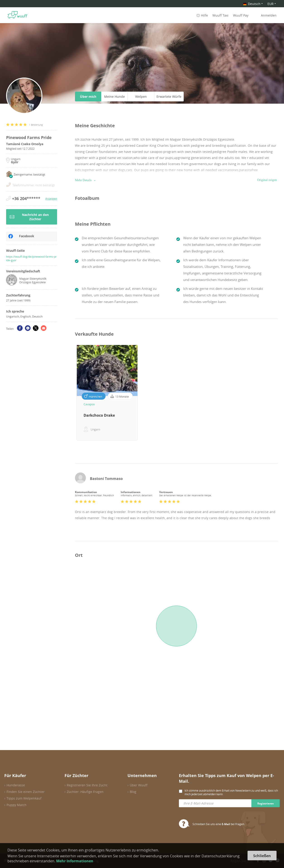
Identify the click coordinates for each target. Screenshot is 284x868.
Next (281, 393)
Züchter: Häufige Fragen (85, 792)
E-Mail (226, 824)
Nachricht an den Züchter (29, 217)
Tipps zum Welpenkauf (24, 798)
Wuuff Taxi (220, 15)
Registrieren (266, 803)
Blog (133, 792)
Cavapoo (89, 404)
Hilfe (202, 15)
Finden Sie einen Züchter (26, 792)
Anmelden (269, 15)
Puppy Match (17, 805)
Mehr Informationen (75, 861)
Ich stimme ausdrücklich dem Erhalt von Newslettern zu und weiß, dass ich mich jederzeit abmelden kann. (231, 792)
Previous (72, 393)
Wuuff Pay (241, 15)
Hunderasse (16, 785)
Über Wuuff (139, 785)
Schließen (262, 856)
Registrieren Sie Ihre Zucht (87, 785)
